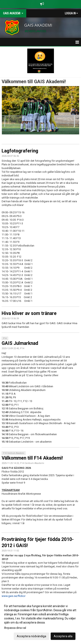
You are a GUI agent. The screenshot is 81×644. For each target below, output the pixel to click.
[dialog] (40, 621)
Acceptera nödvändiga (31, 636)
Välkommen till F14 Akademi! (32, 458)
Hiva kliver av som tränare (29, 313)
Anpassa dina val (15, 628)
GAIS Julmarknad (20, 343)
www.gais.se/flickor (14, 596)
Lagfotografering (20, 151)
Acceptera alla (63, 636)
